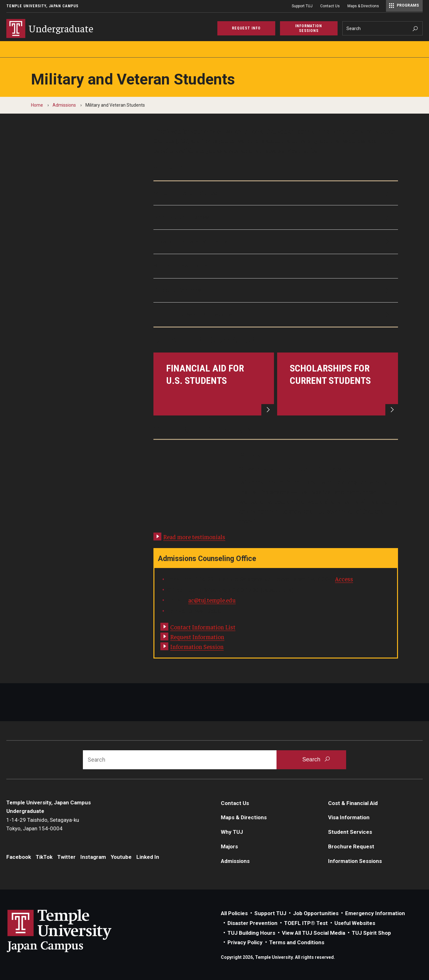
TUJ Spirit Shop (371, 933)
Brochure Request (351, 846)
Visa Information (349, 817)
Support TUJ (302, 6)
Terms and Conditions (297, 942)
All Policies (234, 913)
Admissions (64, 105)
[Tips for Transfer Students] (276, 242)
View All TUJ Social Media (314, 933)
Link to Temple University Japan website (70, 931)
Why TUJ (232, 832)
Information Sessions (355, 861)
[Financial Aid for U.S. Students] (214, 384)
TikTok (44, 857)
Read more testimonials (194, 537)
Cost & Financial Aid (353, 803)
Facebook (19, 857)
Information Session (197, 646)
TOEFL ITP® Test (306, 923)
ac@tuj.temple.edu (212, 600)
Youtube (121, 857)
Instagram (93, 857)
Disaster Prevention (252, 923)
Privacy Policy (245, 942)
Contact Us (330, 6)
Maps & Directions (363, 6)
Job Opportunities (316, 913)
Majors (229, 846)
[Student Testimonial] (276, 266)
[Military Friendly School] (276, 193)
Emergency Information (375, 913)
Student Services (350, 832)
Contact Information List (203, 627)
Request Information (197, 637)
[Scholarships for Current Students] (338, 384)
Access (344, 579)
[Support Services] (276, 290)
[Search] (382, 28)
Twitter (66, 857)
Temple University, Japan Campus (42, 6)
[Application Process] (276, 217)
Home (37, 105)
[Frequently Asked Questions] (276, 315)
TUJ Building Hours (251, 933)
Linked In (148, 857)
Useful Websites (355, 923)
